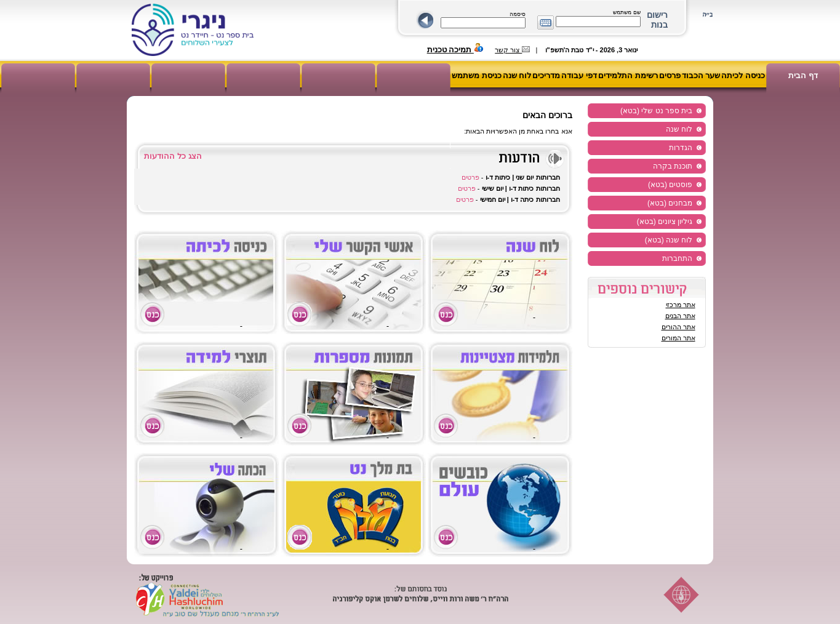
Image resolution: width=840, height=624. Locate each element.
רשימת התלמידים (628, 75)
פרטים (470, 177)
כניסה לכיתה (743, 75)
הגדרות (681, 148)
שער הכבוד (701, 75)
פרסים (670, 75)
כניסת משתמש (477, 75)
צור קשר (512, 50)
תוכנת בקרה (673, 166)
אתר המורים (678, 338)
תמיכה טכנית (455, 50)
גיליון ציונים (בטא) (665, 222)
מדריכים (546, 75)
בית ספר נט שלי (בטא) (656, 111)
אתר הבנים (680, 316)
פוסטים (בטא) (670, 185)
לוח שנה (517, 75)
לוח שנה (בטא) (669, 240)
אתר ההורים (678, 327)
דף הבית (803, 75)
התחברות (677, 258)
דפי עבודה (579, 75)
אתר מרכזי (681, 305)
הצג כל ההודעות (173, 156)
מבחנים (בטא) (670, 203)
